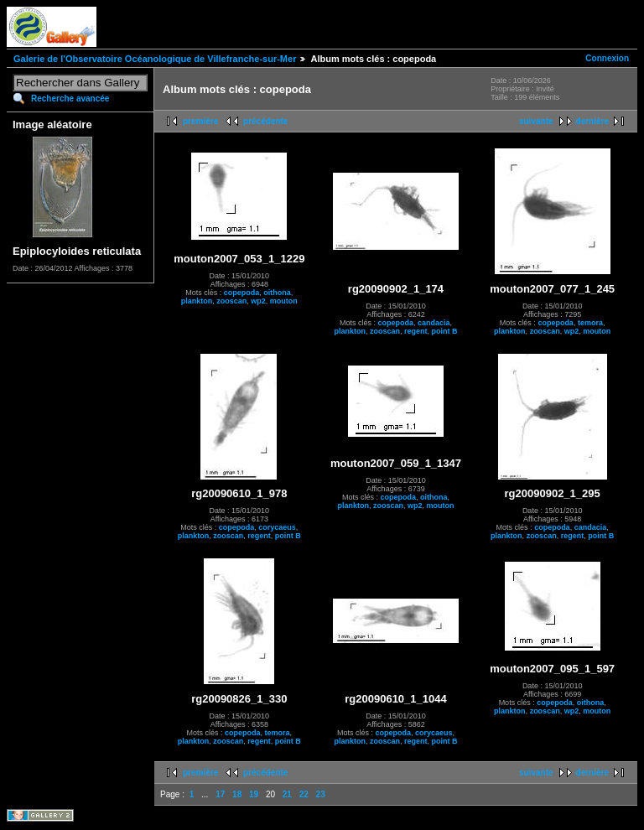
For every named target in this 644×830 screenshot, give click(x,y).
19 (254, 794)
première (200, 121)
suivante (536, 121)
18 (237, 794)
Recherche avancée (70, 99)
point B (445, 331)
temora (590, 323)
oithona (277, 293)
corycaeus (277, 527)
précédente (265, 121)
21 (287, 794)
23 (321, 794)
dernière (592, 121)
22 (304, 794)
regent (416, 331)
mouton (284, 301)
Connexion (607, 58)
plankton (197, 301)
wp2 (258, 301)
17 (220, 794)
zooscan (231, 301)
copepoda (242, 293)
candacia (434, 323)
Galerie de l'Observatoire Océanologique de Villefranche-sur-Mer (155, 59)
